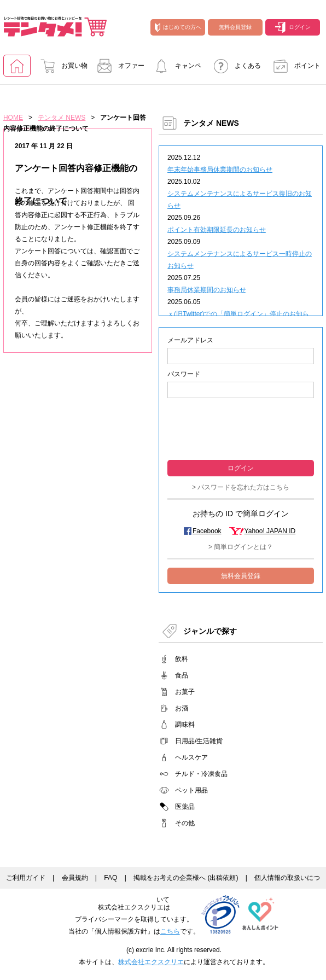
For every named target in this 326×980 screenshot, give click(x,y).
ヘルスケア (191, 757)
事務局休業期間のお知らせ (207, 290)
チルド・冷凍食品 (201, 774)
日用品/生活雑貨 (199, 741)
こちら (170, 931)
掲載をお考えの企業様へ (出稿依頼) (186, 878)
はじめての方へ (178, 27)
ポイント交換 (294, 69)
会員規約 (75, 878)
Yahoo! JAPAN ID (270, 531)
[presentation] (241, 428)
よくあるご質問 (234, 69)
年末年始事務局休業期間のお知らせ (220, 170)
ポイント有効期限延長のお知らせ (217, 230)
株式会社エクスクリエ (151, 962)
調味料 (185, 725)
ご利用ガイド (26, 878)
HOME (13, 118)
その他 (185, 823)
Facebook (207, 531)
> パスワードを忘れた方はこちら (241, 487)
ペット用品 (191, 790)
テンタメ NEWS (62, 118)
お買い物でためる (61, 69)
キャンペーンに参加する (174, 69)
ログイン (293, 27)
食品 (182, 675)
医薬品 (185, 807)
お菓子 (185, 692)
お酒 (182, 708)
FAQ (110, 878)
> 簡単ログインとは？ (241, 547)
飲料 (182, 659)
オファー (118, 66)
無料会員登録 (235, 27)
